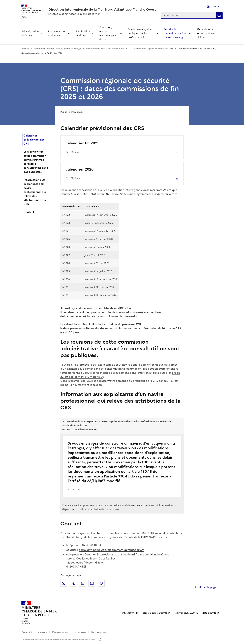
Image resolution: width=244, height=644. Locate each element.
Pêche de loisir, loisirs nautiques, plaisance (206, 33)
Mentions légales (60, 632)
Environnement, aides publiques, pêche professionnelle (140, 33)
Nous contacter (99, 632)
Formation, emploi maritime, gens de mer (108, 33)
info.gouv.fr (129, 613)
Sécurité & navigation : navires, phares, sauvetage (175, 33)
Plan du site (27, 632)
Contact (216, 7)
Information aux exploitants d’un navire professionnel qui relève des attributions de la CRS (35, 192)
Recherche (219, 15)
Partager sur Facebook (64, 583)
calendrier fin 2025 (83, 143)
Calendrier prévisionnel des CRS (34, 140)
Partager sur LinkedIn (82, 583)
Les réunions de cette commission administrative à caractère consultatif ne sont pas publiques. (36, 162)
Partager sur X (73, 583)
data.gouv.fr (209, 613)
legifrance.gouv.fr (185, 613)
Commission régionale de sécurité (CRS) (154, 49)
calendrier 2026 (80, 169)
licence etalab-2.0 (90, 640)
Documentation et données (57, 33)
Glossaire (42, 632)
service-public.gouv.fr (155, 613)
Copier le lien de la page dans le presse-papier (101, 583)
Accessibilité (80, 632)
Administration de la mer (30, 33)
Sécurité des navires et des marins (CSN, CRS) (108, 49)
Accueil (25, 49)
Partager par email (92, 583)
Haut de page (207, 587)
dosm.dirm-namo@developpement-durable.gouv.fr (111, 550)
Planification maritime (83, 33)
